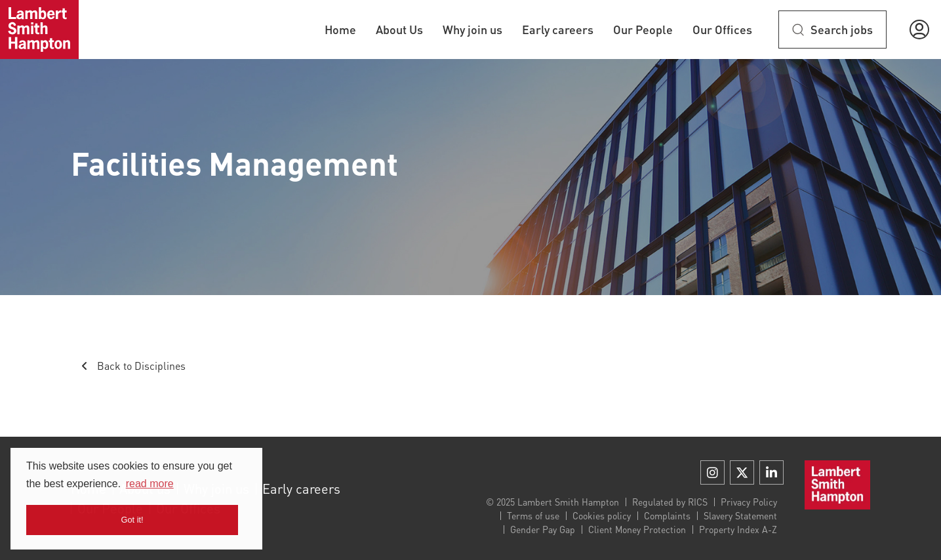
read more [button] (150, 484)
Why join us (472, 29)
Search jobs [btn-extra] (842, 29)
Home (340, 29)
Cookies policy (602, 515)
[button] (919, 30)
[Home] (39, 30)
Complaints (667, 515)
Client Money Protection (637, 529)
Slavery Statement (740, 515)
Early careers (558, 29)
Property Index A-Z (738, 529)
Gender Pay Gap (543, 529)
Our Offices (722, 29)
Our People (643, 29)
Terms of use (533, 515)
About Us (399, 29)
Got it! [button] (132, 520)
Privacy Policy (749, 502)
